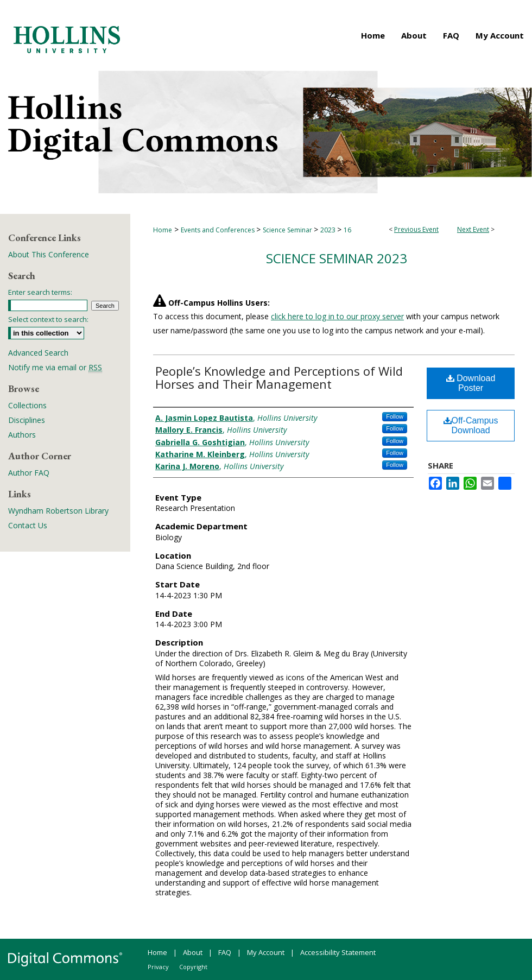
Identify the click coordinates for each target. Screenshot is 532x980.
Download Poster (471, 383)
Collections (27, 405)
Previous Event (416, 229)
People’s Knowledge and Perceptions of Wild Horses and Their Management (279, 377)
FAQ (225, 952)
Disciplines (27, 420)
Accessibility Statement (338, 952)
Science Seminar (288, 230)
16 (347, 230)
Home (163, 230)
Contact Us (28, 525)
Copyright (193, 967)
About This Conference (49, 254)
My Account (266, 952)
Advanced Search (38, 353)
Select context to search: (48, 319)
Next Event (473, 229)
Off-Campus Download (471, 425)
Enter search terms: (40, 292)
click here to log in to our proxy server (337, 316)
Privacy (158, 967)
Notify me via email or (55, 367)
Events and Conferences (218, 230)
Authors (22, 435)
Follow (395, 416)
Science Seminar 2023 (337, 258)
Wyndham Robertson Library (58, 511)
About (193, 952)
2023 (329, 230)
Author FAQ (29, 473)
